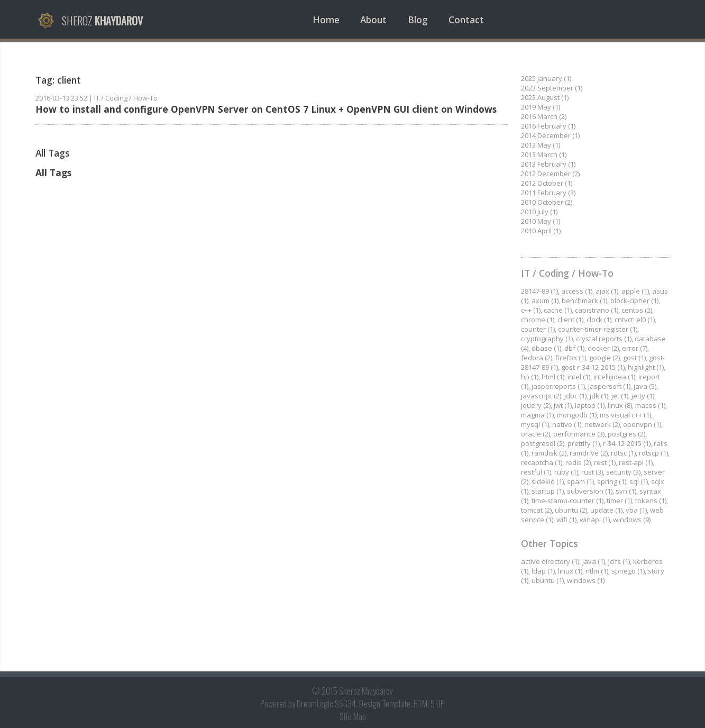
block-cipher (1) (634, 301)
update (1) (606, 510)
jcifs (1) (619, 561)
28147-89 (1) (539, 291)
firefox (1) (571, 358)
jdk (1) (599, 396)
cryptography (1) (547, 339)
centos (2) (637, 310)
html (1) (553, 377)
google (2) (605, 358)
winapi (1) (595, 520)
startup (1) (548, 491)
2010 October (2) (547, 202)
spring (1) (612, 481)
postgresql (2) (543, 443)
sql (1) (639, 481)
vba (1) (636, 510)
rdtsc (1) (623, 453)
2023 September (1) (552, 88)
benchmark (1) (584, 301)
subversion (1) (590, 491)
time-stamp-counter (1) (567, 501)
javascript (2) (541, 396)
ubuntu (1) (548, 580)
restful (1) (536, 472)
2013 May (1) (541, 145)
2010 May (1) (541, 221)
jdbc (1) (575, 396)
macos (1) (650, 405)
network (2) (602, 424)
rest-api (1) (636, 462)
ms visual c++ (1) (625, 415)
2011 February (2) (548, 193)
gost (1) (634, 358)
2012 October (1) (547, 183)
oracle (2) (535, 434)
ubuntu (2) (571, 510)
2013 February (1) (548, 164)
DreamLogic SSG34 (326, 704)
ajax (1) (607, 291)
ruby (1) (566, 472)
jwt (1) (563, 405)
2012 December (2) (550, 174)
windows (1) (586, 580)
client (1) (570, 320)
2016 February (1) (548, 126)
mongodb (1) (577, 415)
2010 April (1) (541, 231)
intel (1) (579, 377)
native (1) (567, 424)
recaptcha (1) (542, 462)
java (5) (645, 386)
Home (326, 20)
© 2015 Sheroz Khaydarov (352, 691)
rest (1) (605, 462)
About (373, 20)
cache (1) (558, 310)
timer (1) (619, 501)
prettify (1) (584, 443)
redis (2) (578, 462)
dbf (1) (574, 348)
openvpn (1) (642, 424)
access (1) (577, 291)
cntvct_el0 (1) (635, 320)
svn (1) (626, 491)
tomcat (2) (536, 510)
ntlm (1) (597, 571)
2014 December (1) (550, 135)
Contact (466, 20)
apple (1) (635, 291)
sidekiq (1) (548, 481)
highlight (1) (646, 367)
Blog (418, 20)
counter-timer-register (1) (598, 329)
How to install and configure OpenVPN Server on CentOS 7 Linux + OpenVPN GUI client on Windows (266, 109)
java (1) (594, 561)
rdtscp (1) (653, 453)
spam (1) (580, 481)
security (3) (623, 472)
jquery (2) (536, 405)
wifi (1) (566, 520)
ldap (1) (543, 571)
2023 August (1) (545, 97)
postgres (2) (626, 434)
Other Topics (550, 543)
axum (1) (545, 301)
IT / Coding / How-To (126, 98)
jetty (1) (643, 396)
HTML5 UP (429, 704)
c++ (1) (531, 310)
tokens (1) (651, 501)
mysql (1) (535, 424)
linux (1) (570, 571)
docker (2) (603, 348)
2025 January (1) (546, 78)
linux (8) (620, 405)
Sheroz (102, 21)
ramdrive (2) (589, 453)
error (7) (635, 348)
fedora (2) (537, 358)
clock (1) (599, 320)
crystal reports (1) (604, 339)
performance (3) (579, 434)
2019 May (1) (541, 107)
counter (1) (538, 329)
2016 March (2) (544, 116)
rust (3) (592, 472)
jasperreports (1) (558, 386)
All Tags (53, 172)
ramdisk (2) (549, 453)
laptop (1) (590, 405)
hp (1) (530, 377)
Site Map (353, 716)
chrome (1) (538, 320)
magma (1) (537, 415)
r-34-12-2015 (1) (627, 443)
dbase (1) (546, 348)
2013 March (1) (544, 154)
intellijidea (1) (614, 377)
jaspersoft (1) (609, 386)
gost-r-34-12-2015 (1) (593, 367)
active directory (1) (550, 561)
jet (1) (620, 396)
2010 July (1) (539, 212)
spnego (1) (628, 571)
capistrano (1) (597, 310)
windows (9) (632, 520)
